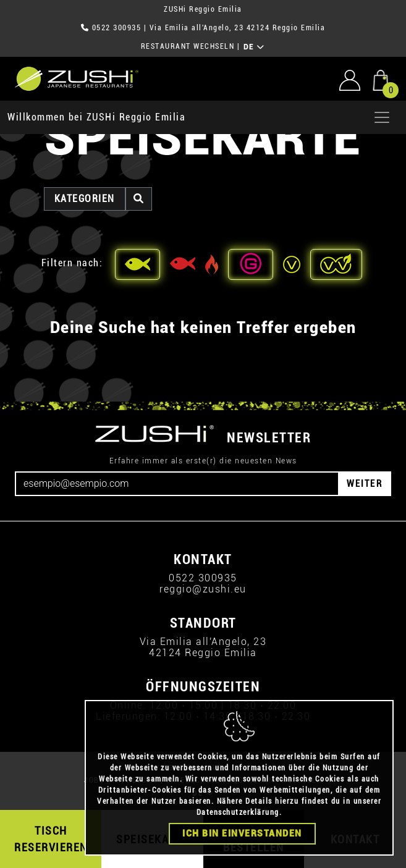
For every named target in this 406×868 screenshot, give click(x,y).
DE (254, 47)
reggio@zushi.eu (203, 589)
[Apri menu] (382, 117)
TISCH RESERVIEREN (51, 839)
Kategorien (85, 199)
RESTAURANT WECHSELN (188, 46)
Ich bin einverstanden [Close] (242, 833)
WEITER (365, 483)
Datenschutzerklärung (238, 812)
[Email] (177, 484)
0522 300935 (117, 28)
